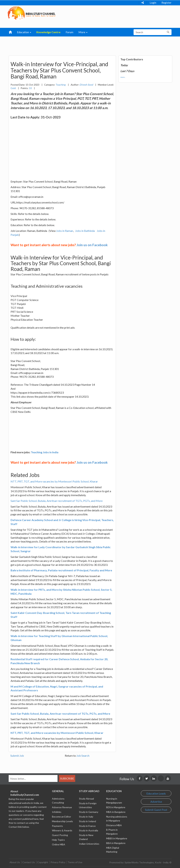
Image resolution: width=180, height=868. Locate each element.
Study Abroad (86, 799)
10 (30, 88)
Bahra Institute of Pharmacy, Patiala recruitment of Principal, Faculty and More (61, 570)
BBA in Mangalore (116, 843)
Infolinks (57, 812)
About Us (15, 862)
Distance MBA (114, 825)
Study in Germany (89, 812)
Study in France (87, 826)
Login (153, 3)
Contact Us (29, 862)
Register (166, 3)
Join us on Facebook (92, 245)
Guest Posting (60, 835)
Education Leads (156, 793)
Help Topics (58, 840)
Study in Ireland (87, 821)
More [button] (83, 32)
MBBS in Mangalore (117, 838)
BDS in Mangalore (116, 807)
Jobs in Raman (65, 231)
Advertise (156, 802)
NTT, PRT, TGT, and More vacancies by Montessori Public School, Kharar (54, 481)
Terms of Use (75, 862)
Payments (57, 826)
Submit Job (17, 756)
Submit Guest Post (156, 810)
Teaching (61, 85)
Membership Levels (62, 821)
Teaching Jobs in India (45, 452)
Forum (69, 32)
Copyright (43, 862)
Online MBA (59, 844)
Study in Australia (89, 830)
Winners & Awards (62, 830)
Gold (13, 88)
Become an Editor (62, 817)
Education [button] (24, 32)
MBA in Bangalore (116, 812)
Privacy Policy (58, 862)
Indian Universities (89, 844)
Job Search (83, 756)
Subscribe (67, 778)
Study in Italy (86, 817)
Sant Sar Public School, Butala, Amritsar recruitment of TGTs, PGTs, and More (57, 501)
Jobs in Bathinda (85, 231)
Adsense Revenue (62, 807)
